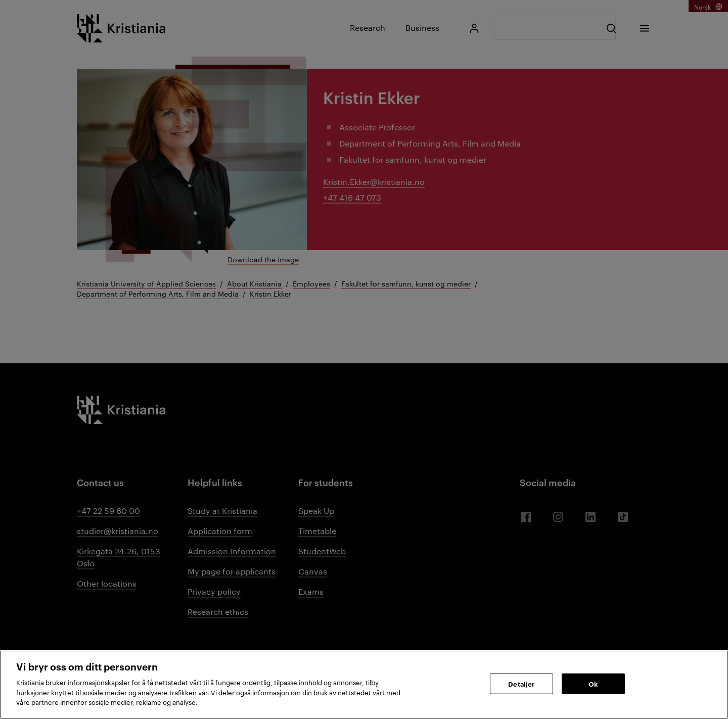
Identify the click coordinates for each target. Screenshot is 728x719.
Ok (593, 683)
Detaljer (521, 683)
